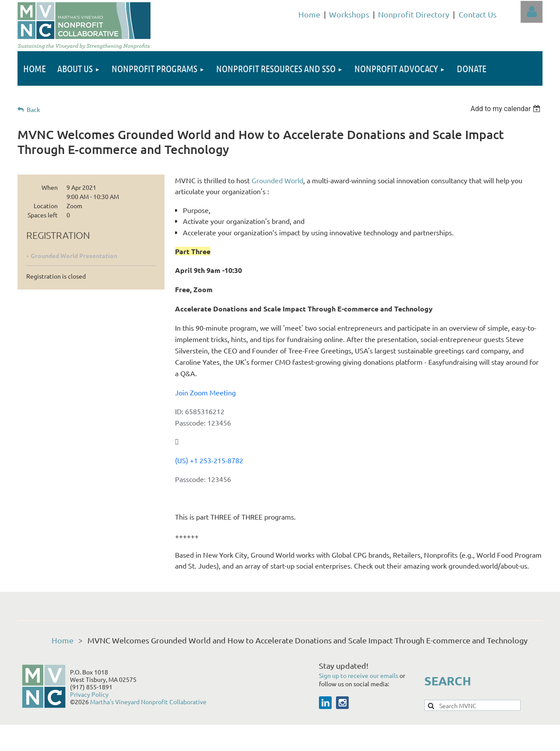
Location (46, 206)
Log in (532, 12)
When (50, 187)
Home (309, 14)
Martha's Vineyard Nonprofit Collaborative (148, 702)
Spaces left (43, 215)
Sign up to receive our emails (359, 675)
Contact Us (478, 14)
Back (33, 110)
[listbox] (506, 109)
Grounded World (277, 180)
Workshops (349, 14)
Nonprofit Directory (414, 14)
